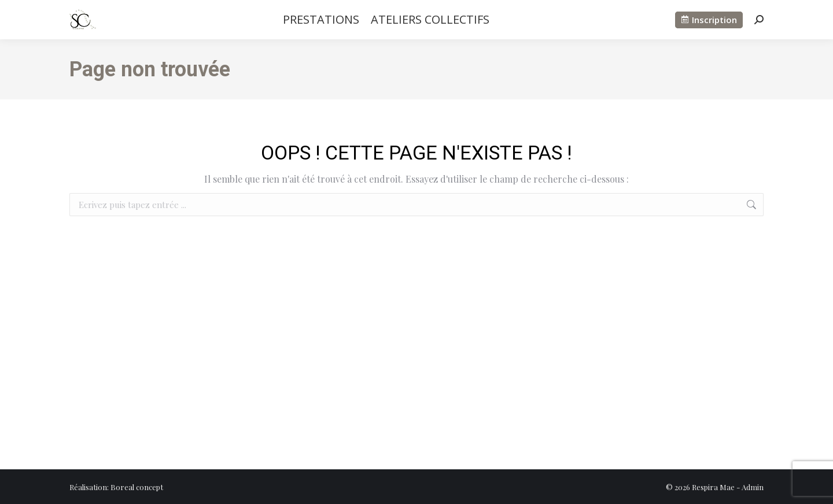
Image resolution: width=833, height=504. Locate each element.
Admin (753, 487)
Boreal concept (137, 487)
